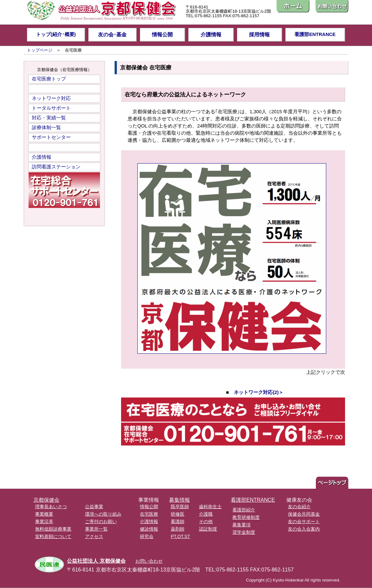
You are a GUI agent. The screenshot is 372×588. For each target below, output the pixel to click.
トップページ (40, 50)
